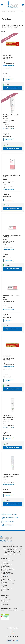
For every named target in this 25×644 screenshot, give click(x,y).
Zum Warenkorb (7, 525)
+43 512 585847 (9, 551)
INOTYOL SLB (7, 55)
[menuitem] (13, 561)
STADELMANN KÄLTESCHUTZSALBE (9, 417)
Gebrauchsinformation (8, 68)
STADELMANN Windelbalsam (11, 474)
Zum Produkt (9, 79)
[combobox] (12, 12)
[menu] (12, 576)
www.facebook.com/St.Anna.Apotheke (12, 554)
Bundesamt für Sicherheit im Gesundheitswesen (13, 611)
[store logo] (12, 5)
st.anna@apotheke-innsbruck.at (14, 553)
